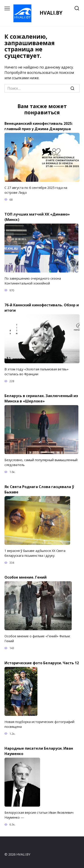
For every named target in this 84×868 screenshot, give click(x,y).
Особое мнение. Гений (26, 577)
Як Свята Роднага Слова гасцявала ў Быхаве (39, 489)
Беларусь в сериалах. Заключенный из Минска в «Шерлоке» (41, 398)
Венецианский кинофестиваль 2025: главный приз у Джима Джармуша (39, 126)
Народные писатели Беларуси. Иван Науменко (39, 751)
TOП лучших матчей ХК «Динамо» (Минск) (37, 217)
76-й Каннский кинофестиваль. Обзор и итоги (42, 308)
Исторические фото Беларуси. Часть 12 (42, 663)
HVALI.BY (51, 13)
